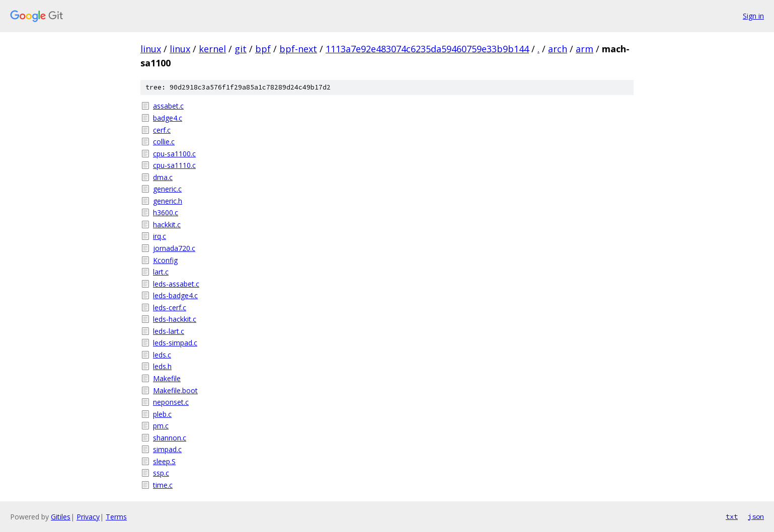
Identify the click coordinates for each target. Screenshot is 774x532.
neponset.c (171, 402)
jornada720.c (174, 248)
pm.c (161, 426)
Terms (116, 517)
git (241, 49)
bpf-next (298, 49)
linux (151, 49)
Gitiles (61, 517)
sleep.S (164, 461)
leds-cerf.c (170, 307)
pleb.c (162, 414)
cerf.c (162, 130)
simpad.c (167, 449)
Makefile (167, 378)
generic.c (167, 189)
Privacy (88, 517)
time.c (163, 485)
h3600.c (166, 212)
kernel (212, 49)
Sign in (753, 16)
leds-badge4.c (175, 295)
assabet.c (168, 106)
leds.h (162, 366)
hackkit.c (167, 225)
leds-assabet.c (176, 284)
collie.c (164, 142)
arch (558, 49)
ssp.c (161, 473)
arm (585, 49)
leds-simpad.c (175, 343)
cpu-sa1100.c (174, 154)
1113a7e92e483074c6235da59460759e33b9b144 (427, 49)
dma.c (163, 177)
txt (732, 516)
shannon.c (170, 438)
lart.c (161, 272)
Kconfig (165, 260)
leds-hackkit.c (175, 319)
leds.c (162, 355)
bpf (263, 49)
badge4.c (168, 118)
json (756, 516)
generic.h (168, 201)
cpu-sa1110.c (174, 165)
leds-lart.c (169, 331)
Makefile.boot (175, 390)
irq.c (160, 236)
